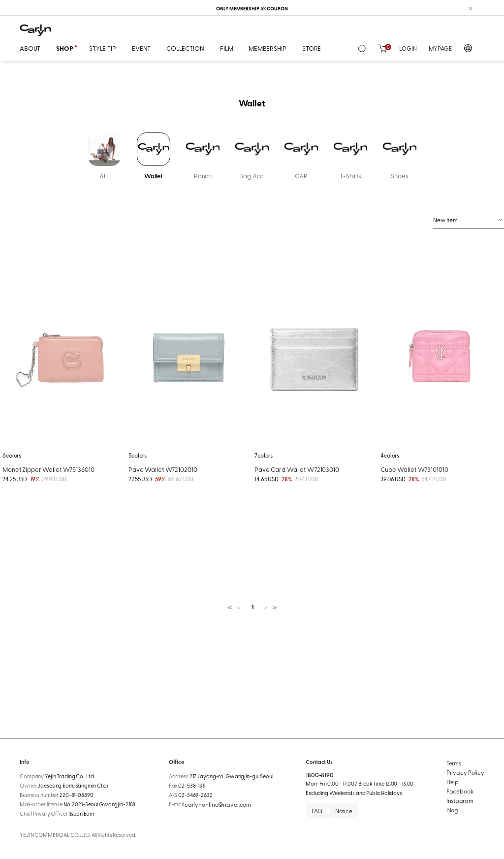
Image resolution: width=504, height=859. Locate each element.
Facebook (460, 791)
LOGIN (408, 48)
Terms (454, 763)
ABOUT (30, 48)
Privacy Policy (465, 772)
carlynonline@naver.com (218, 805)
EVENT (141, 48)
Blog (452, 810)
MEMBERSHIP (268, 48)
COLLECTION (185, 48)
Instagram (460, 800)
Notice (344, 811)
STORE (312, 48)
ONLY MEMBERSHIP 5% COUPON (252, 8)
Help (453, 782)
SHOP (64, 48)
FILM (226, 48)
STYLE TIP (103, 48)
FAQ (317, 811)
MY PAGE (440, 48)
